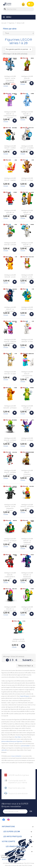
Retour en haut (26, 666)
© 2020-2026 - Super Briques (14, 859)
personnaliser (25, 746)
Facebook (4, 820)
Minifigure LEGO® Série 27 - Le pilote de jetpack (10, 472)
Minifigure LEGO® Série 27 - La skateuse (27, 212)
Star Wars (18, 737)
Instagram (8, 820)
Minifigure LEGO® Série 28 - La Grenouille (27, 408)
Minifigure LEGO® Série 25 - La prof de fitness (27, 507)
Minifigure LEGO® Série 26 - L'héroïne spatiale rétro (10, 342)
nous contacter (16, 756)
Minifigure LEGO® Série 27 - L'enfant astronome (10, 148)
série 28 (4, 750)
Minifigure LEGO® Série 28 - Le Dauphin (27, 114)
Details (6, 86)
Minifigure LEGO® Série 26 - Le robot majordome (10, 440)
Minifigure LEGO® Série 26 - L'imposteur (27, 78)
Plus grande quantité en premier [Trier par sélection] (19, 49)
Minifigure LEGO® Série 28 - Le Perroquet (10, 212)
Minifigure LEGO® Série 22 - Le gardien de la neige (27, 148)
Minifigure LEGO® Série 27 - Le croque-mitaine (10, 309)
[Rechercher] (18, 9)
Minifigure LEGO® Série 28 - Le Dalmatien (27, 245)
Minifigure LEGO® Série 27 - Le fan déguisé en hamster (27, 277)
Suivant (28, 660)
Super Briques (25, 696)
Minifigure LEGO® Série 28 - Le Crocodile (27, 609)
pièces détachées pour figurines (12, 741)
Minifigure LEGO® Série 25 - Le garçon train (10, 541)
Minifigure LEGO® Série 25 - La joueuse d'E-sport (10, 609)
